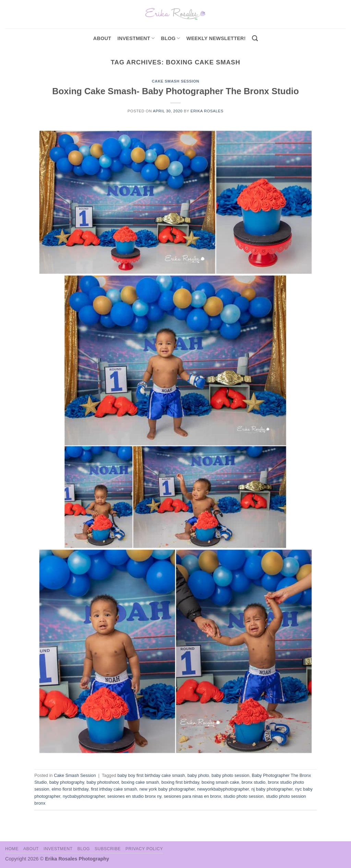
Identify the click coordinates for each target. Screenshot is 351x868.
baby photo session (230, 775)
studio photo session (244, 796)
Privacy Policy (144, 849)
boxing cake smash (140, 782)
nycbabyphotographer (84, 796)
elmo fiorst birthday (70, 789)
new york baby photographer (167, 789)
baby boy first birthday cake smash (151, 775)
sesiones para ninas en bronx (192, 796)
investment (136, 38)
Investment (58, 849)
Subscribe (108, 849)
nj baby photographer (272, 789)
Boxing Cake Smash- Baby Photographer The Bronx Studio (175, 91)
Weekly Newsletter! (216, 38)
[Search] (255, 39)
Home (12, 849)
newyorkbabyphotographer (223, 789)
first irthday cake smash (114, 789)
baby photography (67, 782)
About (102, 38)
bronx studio (254, 782)
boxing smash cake (220, 782)
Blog (171, 38)
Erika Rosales (207, 111)
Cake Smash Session (175, 81)
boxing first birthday (180, 782)
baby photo (198, 775)
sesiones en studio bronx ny (134, 796)
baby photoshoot (103, 782)
